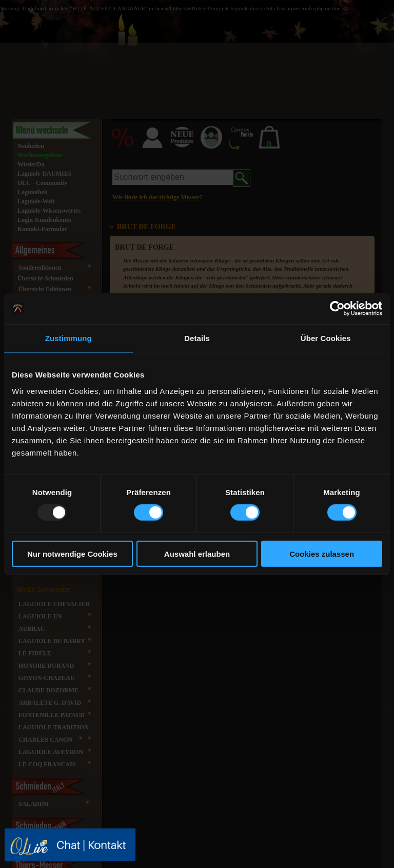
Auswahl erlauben (197, 553)
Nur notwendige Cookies (72, 553)
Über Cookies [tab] (326, 338)
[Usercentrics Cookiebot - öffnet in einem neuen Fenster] (337, 309)
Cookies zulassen (322, 553)
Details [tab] (197, 338)
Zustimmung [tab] (68, 338)
